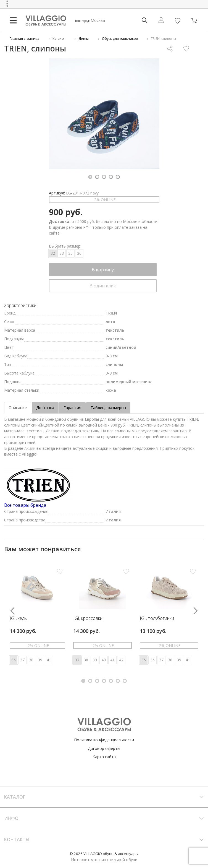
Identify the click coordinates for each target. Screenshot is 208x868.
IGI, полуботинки (157, 618)
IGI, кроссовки (88, 618)
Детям (84, 39)
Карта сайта (104, 757)
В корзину (103, 270)
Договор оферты (104, 748)
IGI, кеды (19, 618)
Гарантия (72, 408)
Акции (30, 448)
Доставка (45, 408)
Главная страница (24, 39)
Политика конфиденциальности (104, 740)
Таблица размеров (108, 408)
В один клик (103, 286)
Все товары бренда (25, 505)
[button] (90, 177)
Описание (18, 408)
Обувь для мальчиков (120, 39)
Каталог (59, 39)
